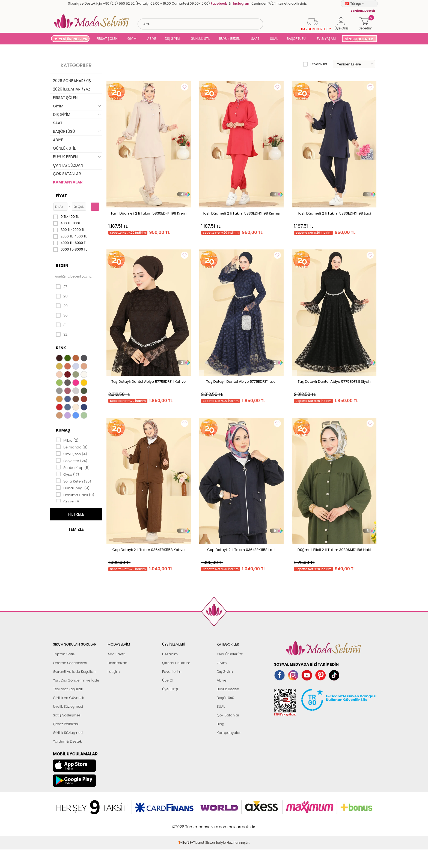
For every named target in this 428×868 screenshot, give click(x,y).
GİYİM (132, 39)
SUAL (273, 39)
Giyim (222, 663)
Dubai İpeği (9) (73, 488)
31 (61, 325)
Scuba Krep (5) (73, 467)
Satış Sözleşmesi (67, 715)
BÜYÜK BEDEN (230, 39)
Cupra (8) (68, 501)
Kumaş (63, 430)
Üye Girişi (170, 689)
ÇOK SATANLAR (67, 174)
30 (62, 315)
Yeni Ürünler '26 (230, 654)
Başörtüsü (225, 698)
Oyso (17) (68, 474)
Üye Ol (168, 680)
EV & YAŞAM (326, 39)
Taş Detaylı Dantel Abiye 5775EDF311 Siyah (334, 382)
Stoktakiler (315, 64)
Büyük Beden (228, 689)
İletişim (114, 672)
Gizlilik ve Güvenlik (68, 698)
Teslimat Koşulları (68, 689)
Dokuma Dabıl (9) (75, 495)
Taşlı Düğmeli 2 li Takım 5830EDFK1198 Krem (148, 213)
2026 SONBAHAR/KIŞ (72, 81)
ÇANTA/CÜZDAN (68, 165)
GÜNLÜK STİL (200, 39)
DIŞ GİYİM (172, 39)
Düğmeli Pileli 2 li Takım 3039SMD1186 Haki (334, 550)
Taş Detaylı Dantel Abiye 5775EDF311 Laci (241, 382)
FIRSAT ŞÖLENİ (108, 39)
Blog (221, 724)
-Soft (184, 843)
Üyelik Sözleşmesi (68, 706)
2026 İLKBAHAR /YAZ (72, 89)
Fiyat (61, 196)
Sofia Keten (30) (74, 481)
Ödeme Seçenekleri (70, 663)
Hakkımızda (118, 663)
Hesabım (170, 654)
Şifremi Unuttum (176, 663)
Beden (62, 266)
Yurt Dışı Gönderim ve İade (76, 680)
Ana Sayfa (116, 654)
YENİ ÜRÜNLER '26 (73, 39)
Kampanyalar (229, 733)
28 (62, 296)
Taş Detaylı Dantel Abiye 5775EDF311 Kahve (148, 382)
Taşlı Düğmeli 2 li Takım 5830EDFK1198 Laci (334, 213)
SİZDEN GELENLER (359, 39)
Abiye (222, 680)
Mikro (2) (67, 440)
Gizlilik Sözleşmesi (68, 733)
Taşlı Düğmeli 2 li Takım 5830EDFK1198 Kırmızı (241, 213)
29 (62, 306)
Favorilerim (172, 672)
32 (62, 334)
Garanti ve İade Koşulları (74, 672)
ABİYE (152, 39)
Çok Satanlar (228, 715)
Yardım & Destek (67, 741)
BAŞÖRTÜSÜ (296, 39)
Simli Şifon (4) (72, 454)
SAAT (255, 39)
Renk (61, 348)
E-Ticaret (197, 843)
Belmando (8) (72, 447)
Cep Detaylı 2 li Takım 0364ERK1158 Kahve (149, 550)
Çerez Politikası (66, 724)
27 (62, 287)
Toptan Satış (64, 654)
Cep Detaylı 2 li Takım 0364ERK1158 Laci (241, 550)
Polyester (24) (72, 460)
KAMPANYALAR (68, 182)
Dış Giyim (225, 672)
